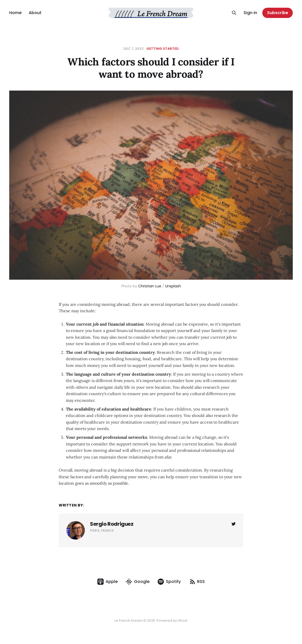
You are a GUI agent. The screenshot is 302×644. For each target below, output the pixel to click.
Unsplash (173, 286)
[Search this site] (234, 13)
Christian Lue (150, 286)
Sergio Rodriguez (112, 524)
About (35, 13)
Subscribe (278, 13)
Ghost (183, 621)
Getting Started (163, 49)
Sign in (250, 13)
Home (15, 13)
